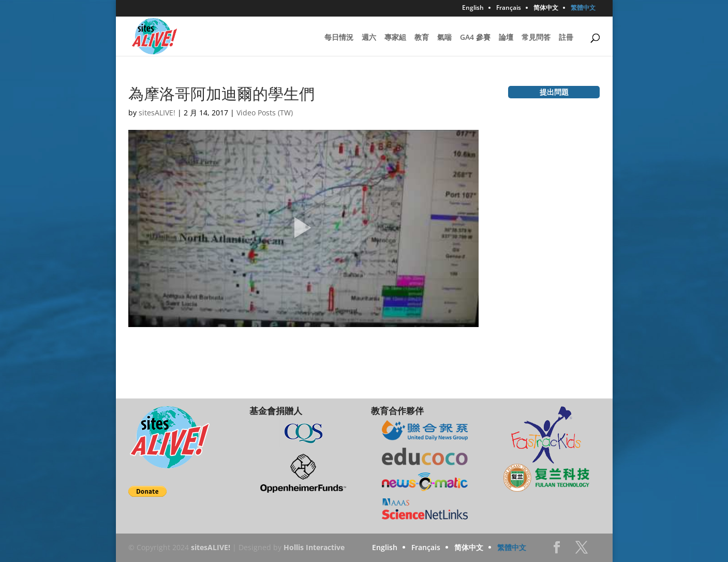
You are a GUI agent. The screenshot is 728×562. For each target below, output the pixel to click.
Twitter (582, 550)
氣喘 (444, 38)
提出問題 (554, 92)
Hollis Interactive (314, 547)
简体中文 (546, 8)
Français (509, 8)
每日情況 (339, 38)
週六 (369, 38)
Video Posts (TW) (265, 113)
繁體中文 (583, 8)
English (473, 8)
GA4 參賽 (475, 38)
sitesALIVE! (157, 113)
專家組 (395, 38)
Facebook (557, 550)
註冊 (566, 38)
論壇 (506, 38)
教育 (422, 38)
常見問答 (536, 38)
